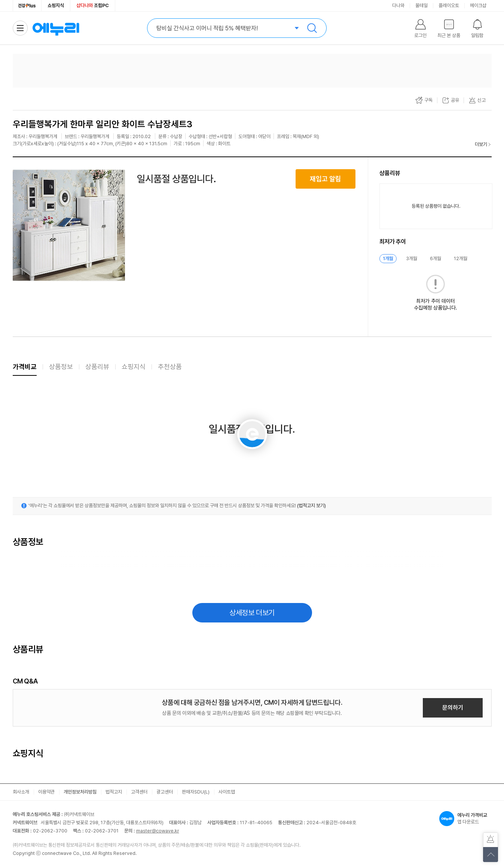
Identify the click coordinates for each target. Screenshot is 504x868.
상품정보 (61, 367)
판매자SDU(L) (196, 792)
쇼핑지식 (56, 5)
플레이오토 (449, 5)
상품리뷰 (97, 367)
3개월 (412, 258)
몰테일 (421, 5)
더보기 (481, 144)
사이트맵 (227, 792)
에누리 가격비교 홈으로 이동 (56, 28)
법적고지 (114, 792)
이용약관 (46, 792)
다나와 (398, 5)
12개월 (461, 258)
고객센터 (139, 792)
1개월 (388, 258)
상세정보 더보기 (252, 613)
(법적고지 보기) (311, 505)
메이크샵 (478, 5)
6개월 (436, 258)
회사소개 (21, 792)
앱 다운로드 (465, 819)
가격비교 (25, 367)
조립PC (93, 5)
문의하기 (453, 708)
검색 (312, 28)
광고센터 (165, 792)
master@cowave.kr (158, 831)
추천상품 (170, 367)
